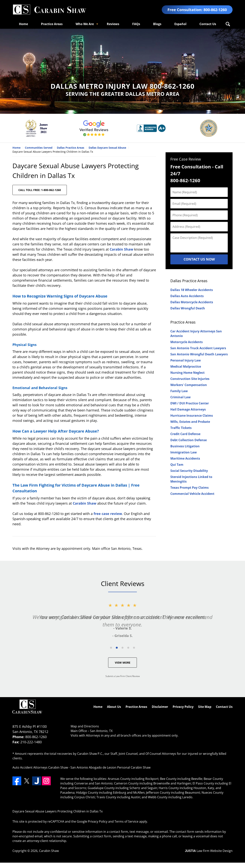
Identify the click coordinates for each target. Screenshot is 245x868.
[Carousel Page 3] (122, 648)
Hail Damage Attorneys (188, 409)
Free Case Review (186, 159)
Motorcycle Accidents (187, 342)
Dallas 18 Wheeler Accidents (192, 290)
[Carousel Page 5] (134, 648)
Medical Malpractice (186, 366)
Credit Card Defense (185, 434)
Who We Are (85, 24)
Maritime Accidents (185, 458)
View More (123, 663)
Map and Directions (85, 726)
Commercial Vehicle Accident (192, 494)
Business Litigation (185, 446)
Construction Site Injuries (190, 379)
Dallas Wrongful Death (188, 308)
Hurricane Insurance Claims (192, 416)
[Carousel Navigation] (122, 647)
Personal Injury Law (186, 360)
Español (180, 24)
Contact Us (208, 24)
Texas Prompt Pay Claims (189, 488)
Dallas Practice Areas (189, 281)
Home (23, 24)
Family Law (179, 391)
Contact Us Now (199, 259)
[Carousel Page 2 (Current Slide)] (117, 648)
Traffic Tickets (181, 428)
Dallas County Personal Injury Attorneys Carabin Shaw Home (49, 10)
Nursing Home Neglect (187, 373)
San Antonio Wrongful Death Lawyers (199, 354)
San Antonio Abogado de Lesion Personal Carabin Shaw (110, 767)
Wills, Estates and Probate (190, 422)
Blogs (157, 24)
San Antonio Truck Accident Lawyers (198, 348)
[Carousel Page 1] (111, 648)
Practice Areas (52, 24)
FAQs (136, 24)
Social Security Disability (189, 471)
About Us (114, 707)
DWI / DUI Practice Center (190, 403)
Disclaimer (160, 707)
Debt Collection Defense (189, 440)
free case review (108, 514)
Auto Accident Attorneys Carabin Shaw (40, 767)
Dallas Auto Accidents (187, 296)
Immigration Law (184, 452)
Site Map (205, 707)
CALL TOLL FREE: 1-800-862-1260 (40, 190)
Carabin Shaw (121, 249)
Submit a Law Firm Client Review (123, 676)
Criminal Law (180, 397)
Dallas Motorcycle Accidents (192, 302)
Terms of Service (126, 821)
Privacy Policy (183, 707)
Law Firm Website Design (209, 851)
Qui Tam (177, 465)
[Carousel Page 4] (128, 648)
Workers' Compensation (189, 385)
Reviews (113, 24)
